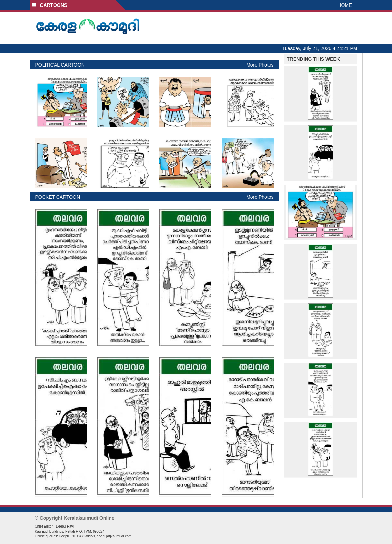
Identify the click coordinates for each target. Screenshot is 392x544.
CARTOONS (50, 5)
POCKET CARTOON (58, 197)
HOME (345, 5)
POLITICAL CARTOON (60, 65)
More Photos (260, 65)
